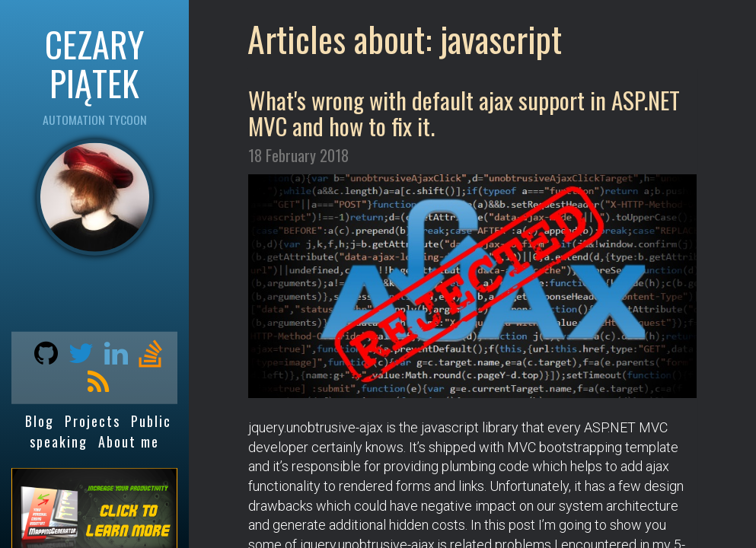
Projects (93, 421)
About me (129, 441)
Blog (40, 421)
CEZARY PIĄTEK (94, 63)
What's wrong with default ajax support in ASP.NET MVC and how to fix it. (464, 113)
